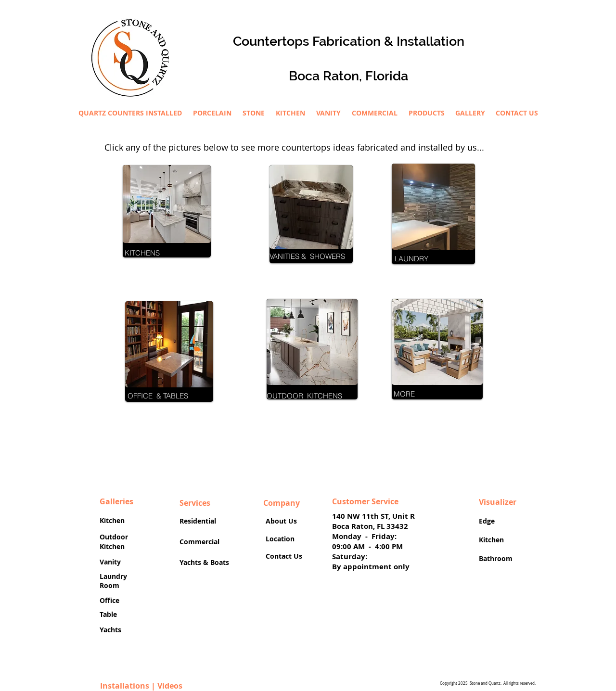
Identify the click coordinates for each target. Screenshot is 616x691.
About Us (281, 521)
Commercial (199, 542)
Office (110, 600)
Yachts (111, 630)
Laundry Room (113, 581)
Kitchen (112, 520)
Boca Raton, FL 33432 (370, 526)
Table (109, 614)
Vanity (111, 562)
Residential (200, 521)
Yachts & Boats (204, 562)
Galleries (116, 501)
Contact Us (284, 556)
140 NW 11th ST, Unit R (373, 516)
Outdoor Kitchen (114, 542)
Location (280, 539)
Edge (489, 521)
